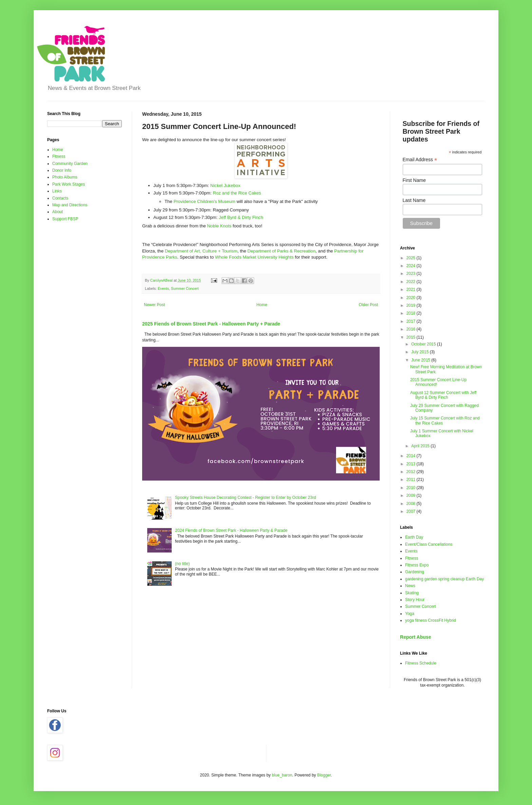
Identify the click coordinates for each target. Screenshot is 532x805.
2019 (412, 305)
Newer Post (154, 305)
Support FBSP (65, 219)
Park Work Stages (69, 184)
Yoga (410, 614)
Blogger (324, 775)
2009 (412, 495)
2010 (412, 488)
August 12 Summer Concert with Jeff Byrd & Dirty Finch (443, 395)
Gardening (415, 572)
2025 (412, 258)
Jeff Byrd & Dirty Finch (241, 217)
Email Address (420, 160)
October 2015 (424, 344)
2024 (412, 266)
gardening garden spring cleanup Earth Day (444, 579)
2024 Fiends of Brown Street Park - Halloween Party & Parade (231, 530)
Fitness (59, 156)
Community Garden (70, 164)
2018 (412, 313)
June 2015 (421, 360)
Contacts (60, 198)
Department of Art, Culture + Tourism (201, 251)
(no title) (182, 564)
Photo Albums (65, 177)
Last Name (414, 200)
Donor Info (62, 170)
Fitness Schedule (421, 663)
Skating (412, 593)
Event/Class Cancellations (429, 544)
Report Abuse (415, 637)
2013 (412, 464)
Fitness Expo (417, 565)
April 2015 (421, 446)
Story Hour (415, 600)
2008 (412, 504)
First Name (414, 180)
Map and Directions (70, 205)
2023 (412, 274)
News (410, 586)
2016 (412, 329)
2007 (412, 511)
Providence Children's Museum (204, 201)
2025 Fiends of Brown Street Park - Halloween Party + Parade (211, 324)
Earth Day (414, 537)
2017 (412, 321)
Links (57, 191)
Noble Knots (220, 226)
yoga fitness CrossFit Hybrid (431, 620)
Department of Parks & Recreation (281, 251)
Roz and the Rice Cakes (237, 193)
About (58, 212)
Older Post (368, 305)
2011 (412, 480)
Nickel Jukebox (225, 185)
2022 (412, 282)
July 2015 (421, 352)
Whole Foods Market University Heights (254, 257)
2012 (412, 472)
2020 (412, 298)
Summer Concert (185, 288)
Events (163, 288)
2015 (412, 337)
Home (262, 305)
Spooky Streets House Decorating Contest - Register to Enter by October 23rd (246, 498)
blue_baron (282, 775)
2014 (412, 456)
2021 (412, 289)
